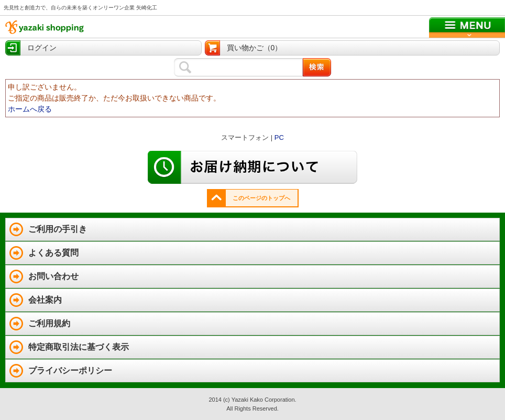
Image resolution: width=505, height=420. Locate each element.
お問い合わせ (53, 276)
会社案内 (45, 300)
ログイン (42, 48)
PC (279, 137)
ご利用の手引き (58, 229)
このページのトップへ (261, 198)
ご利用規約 (49, 323)
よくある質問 (53, 253)
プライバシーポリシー (70, 371)
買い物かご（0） (255, 48)
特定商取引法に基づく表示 (79, 347)
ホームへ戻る (30, 109)
